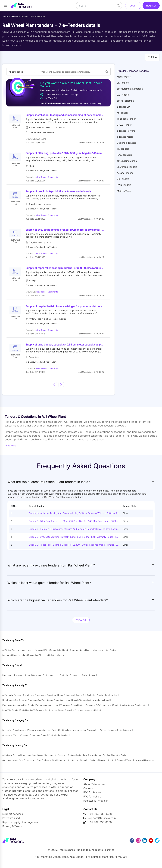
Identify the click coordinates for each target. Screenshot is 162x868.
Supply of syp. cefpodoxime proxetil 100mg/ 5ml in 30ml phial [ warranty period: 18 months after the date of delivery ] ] (73, 540)
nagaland (39, 653)
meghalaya (98, 653)
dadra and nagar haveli (80, 653)
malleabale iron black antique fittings (89, 733)
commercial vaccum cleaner (15, 738)
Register (151, 6)
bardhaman (48, 678)
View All (81, 622)
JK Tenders (123, 83)
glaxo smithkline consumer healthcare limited (80, 713)
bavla (84, 678)
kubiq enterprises (66, 698)
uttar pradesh (111, 653)
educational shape (38, 738)
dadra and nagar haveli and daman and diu (22, 658)
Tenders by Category (13, 723)
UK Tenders (123, 179)
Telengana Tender (126, 119)
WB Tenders (123, 95)
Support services (13, 816)
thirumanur (75, 678)
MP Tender (123, 113)
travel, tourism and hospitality (140, 763)
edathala (64, 678)
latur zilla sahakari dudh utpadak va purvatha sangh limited (30, 713)
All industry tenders (11, 758)
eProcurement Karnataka (130, 89)
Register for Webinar (96, 803)
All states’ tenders (11, 653)
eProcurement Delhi (127, 161)
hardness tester (115, 733)
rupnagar (7, 678)
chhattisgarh (58, 658)
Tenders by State (11, 643)
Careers (88, 791)
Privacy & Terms (12, 829)
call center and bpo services (66, 763)
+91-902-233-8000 (100, 825)
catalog (128, 733)
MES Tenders (124, 191)
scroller (23, 733)
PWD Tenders (124, 185)
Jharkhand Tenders (127, 167)
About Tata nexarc (94, 787)
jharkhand (63, 653)
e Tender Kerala (125, 137)
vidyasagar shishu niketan (72, 708)
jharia (28, 678)
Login (133, 6)
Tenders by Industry (13, 748)
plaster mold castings (61, 733)
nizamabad (18, 678)
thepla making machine (39, 733)
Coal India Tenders (127, 143)
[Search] (99, 6)
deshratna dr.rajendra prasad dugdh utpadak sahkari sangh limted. (117, 708)
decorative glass (10, 733)
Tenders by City (11, 668)
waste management (47, 758)
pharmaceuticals (29, 758)
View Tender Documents (47, 178)
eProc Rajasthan (125, 101)
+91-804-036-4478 (100, 816)
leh (56, 678)
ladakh (47, 658)
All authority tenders (12, 698)
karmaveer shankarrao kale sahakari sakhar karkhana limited (30, 708)
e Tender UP (123, 107)
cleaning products (89, 763)
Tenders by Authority (13, 688)
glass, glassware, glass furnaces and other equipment (27, 763)
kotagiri (92, 678)
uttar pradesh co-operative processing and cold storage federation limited (36, 703)
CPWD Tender (124, 125)
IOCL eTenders (125, 155)
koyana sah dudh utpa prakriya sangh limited (96, 698)
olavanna (37, 678)
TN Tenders (123, 149)
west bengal (51, 653)
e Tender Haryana (126, 131)
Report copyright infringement (21, 825)
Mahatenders (124, 77)
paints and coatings (67, 758)
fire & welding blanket (58, 738)
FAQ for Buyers (92, 795)
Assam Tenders (125, 173)
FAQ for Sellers (92, 799)
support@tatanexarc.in (102, 821)
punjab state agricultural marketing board (91, 703)
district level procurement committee (39, 698)
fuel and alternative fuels (114, 758)
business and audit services (112, 763)
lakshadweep (27, 653)
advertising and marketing (89, 758)
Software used (11, 821)
